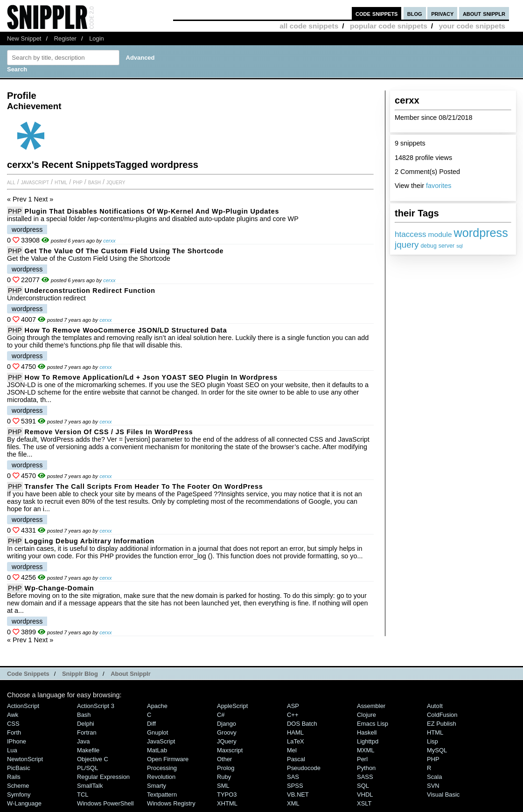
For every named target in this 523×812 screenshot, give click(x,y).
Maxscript (230, 750)
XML (293, 803)
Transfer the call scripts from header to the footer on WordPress (144, 486)
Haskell (367, 732)
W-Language (24, 803)
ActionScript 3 (96, 706)
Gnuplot (157, 732)
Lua (12, 750)
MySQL (437, 750)
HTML (61, 182)
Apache (157, 706)
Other (224, 759)
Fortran (87, 732)
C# (221, 715)
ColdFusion (442, 715)
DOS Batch (302, 724)
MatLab (157, 750)
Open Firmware (168, 759)
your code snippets (472, 26)
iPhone (17, 741)
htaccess (411, 234)
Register (65, 38)
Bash (94, 182)
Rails (14, 777)
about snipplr (484, 13)
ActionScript (23, 706)
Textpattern (162, 795)
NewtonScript (25, 759)
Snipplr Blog (80, 674)
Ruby (224, 777)
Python (366, 768)
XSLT (364, 803)
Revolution (161, 777)
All (11, 182)
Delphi (86, 724)
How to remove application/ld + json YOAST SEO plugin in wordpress (151, 377)
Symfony (19, 795)
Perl (362, 759)
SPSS (295, 786)
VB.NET (298, 795)
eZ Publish (442, 724)
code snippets (377, 13)
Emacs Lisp (373, 724)
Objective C (93, 759)
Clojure (366, 715)
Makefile (88, 750)
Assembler (371, 706)
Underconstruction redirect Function (90, 291)
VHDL (365, 795)
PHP (78, 182)
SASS (365, 777)
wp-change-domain (59, 588)
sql (460, 246)
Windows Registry (171, 803)
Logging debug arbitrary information (90, 541)
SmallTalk (90, 786)
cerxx (109, 241)
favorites (439, 186)
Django (227, 724)
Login (97, 38)
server (446, 246)
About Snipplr (131, 674)
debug (428, 246)
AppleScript (232, 706)
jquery (407, 245)
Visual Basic (443, 795)
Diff (151, 724)
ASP (293, 706)
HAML (295, 732)
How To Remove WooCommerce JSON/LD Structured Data (126, 330)
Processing (162, 768)
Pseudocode (304, 768)
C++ (293, 715)
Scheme (18, 786)
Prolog (226, 768)
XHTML (227, 803)
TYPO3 (227, 795)
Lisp (432, 741)
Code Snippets (28, 674)
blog (415, 13)
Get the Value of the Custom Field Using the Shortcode (124, 251)
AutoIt (435, 706)
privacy (442, 13)
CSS (13, 724)
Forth (14, 732)
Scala (434, 777)
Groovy (227, 732)
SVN (433, 786)
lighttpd (368, 741)
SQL (363, 786)
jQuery (116, 182)
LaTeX (296, 741)
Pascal (296, 759)
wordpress (481, 233)
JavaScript (35, 182)
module (440, 234)
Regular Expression (103, 777)
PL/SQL (87, 768)
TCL (83, 795)
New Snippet (24, 38)
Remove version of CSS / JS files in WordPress (109, 432)
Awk (13, 715)
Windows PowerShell (105, 803)
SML (223, 786)
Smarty (157, 786)
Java (83, 741)
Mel (292, 750)
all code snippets (309, 26)
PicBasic (19, 768)
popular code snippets (389, 26)
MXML (366, 750)
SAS (293, 777)
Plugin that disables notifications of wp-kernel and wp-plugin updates (152, 211)
